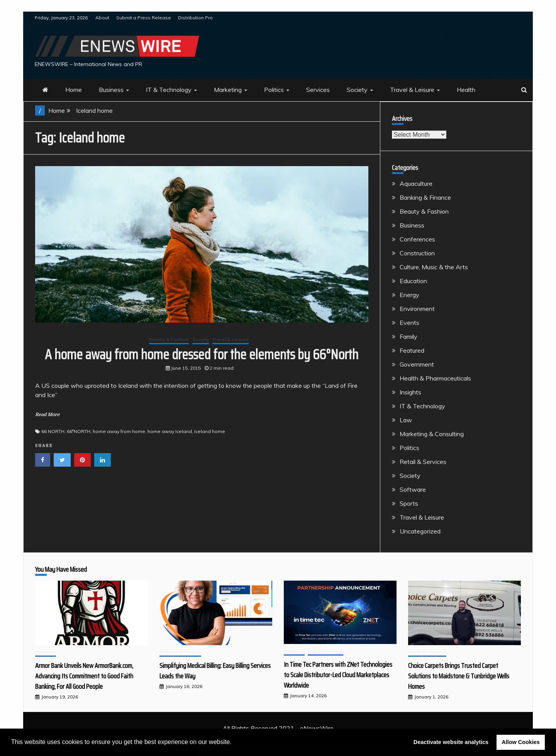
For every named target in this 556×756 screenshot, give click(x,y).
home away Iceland (170, 431)
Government (417, 364)
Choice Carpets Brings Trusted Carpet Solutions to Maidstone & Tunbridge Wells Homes (459, 676)
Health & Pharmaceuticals (435, 378)
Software (413, 489)
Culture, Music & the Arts (434, 267)
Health (466, 90)
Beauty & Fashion (169, 339)
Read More (47, 415)
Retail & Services (423, 462)
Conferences (417, 239)
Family (409, 336)
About (102, 18)
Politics (274, 90)
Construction (417, 253)
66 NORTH (53, 431)
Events (409, 323)
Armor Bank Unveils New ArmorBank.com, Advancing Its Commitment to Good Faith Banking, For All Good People (84, 676)
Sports (409, 503)
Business (111, 90)
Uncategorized (420, 531)
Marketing (228, 90)
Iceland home (210, 431)
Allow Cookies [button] (520, 742)
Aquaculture (416, 183)
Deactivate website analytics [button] (451, 742)
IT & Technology (169, 90)
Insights (410, 392)
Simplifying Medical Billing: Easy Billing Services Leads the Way (215, 671)
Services (318, 90)
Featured (412, 350)
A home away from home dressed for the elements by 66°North (202, 354)
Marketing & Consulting (432, 434)
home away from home (119, 431)
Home (74, 90)
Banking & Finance (425, 197)
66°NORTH (79, 431)
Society (357, 90)
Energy (409, 295)
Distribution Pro (195, 18)
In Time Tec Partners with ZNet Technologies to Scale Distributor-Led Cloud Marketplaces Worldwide (338, 675)
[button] (234, 743)
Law (406, 420)
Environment (417, 309)
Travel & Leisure (412, 90)
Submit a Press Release (144, 18)
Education (413, 281)
